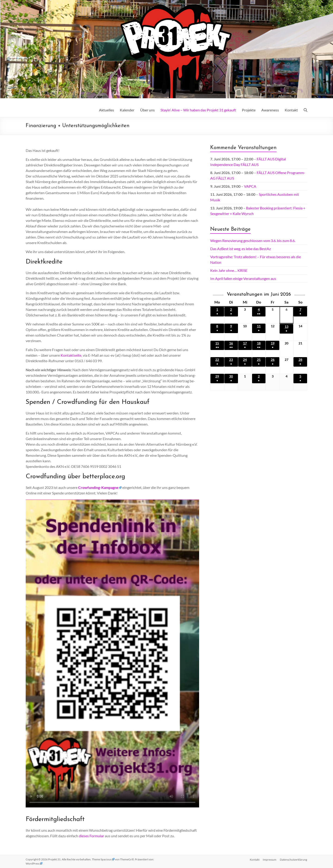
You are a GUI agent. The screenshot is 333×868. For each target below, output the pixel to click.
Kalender (127, 110)
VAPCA (250, 186)
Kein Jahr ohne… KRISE (229, 270)
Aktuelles (106, 110)
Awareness (270, 110)
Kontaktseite (71, 355)
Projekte (249, 110)
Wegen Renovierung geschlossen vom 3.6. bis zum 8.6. (253, 241)
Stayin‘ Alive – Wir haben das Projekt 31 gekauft (198, 110)
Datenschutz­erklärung (294, 859)
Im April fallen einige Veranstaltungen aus (243, 278)
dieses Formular (91, 836)
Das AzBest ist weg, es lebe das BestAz (240, 249)
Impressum (270, 859)
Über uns (147, 110)
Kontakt (291, 110)
